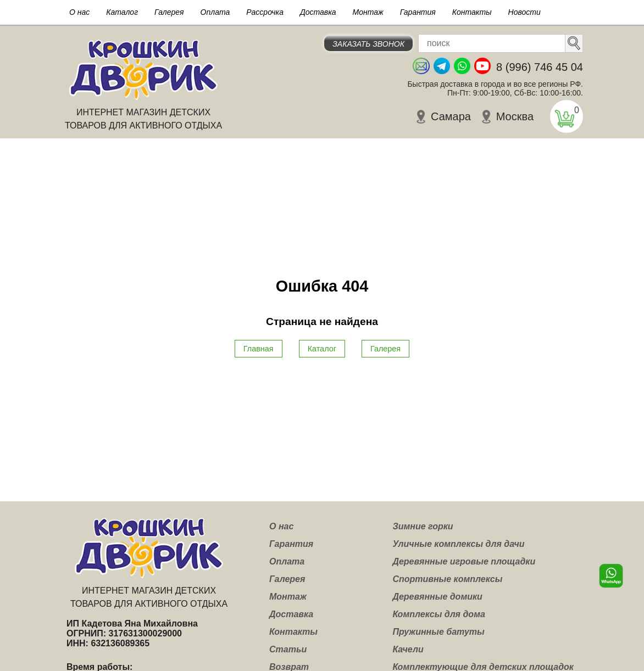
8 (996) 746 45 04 (540, 67)
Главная (259, 349)
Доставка (318, 12)
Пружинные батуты (438, 632)
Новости (524, 12)
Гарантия (418, 12)
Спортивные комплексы (447, 579)
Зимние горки (423, 526)
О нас (79, 12)
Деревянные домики (437, 597)
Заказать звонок (368, 44)
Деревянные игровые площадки (464, 561)
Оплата (215, 12)
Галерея (169, 12)
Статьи (288, 649)
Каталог (122, 12)
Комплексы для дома (438, 614)
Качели (408, 649)
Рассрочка (265, 12)
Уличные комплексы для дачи (458, 544)
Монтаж (368, 12)
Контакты (472, 12)
